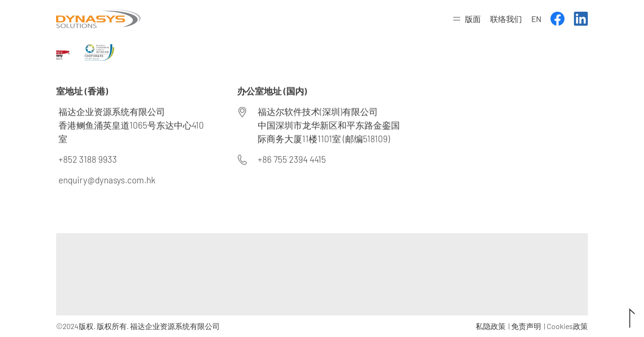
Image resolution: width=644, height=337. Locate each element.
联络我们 (506, 19)
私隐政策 (491, 326)
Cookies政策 (567, 326)
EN (536, 19)
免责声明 (526, 326)
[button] (467, 19)
